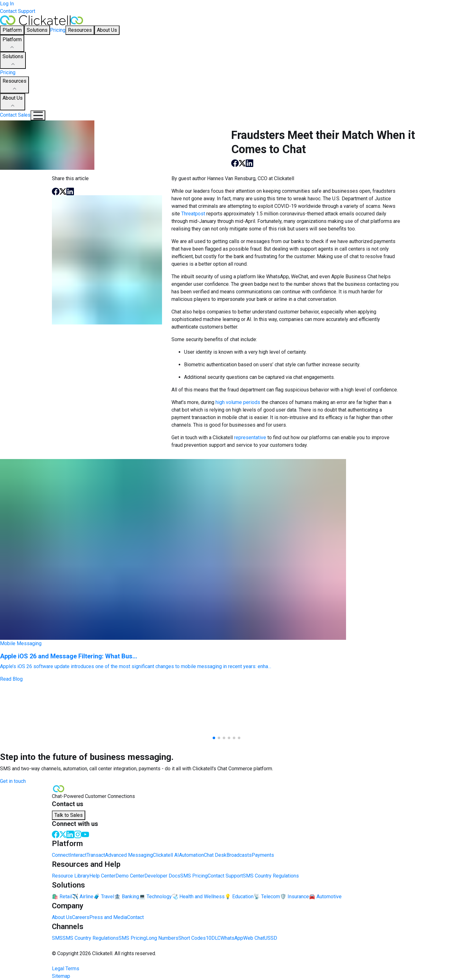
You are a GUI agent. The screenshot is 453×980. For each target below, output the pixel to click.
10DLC (213, 938)
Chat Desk (215, 855)
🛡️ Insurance (294, 897)
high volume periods (238, 402)
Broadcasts (239, 855)
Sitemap (61, 976)
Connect (61, 855)
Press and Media (108, 917)
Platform (12, 44)
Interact (78, 855)
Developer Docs (162, 876)
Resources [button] (80, 30)
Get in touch (13, 781)
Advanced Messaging (129, 855)
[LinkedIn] (70, 834)
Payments (263, 855)
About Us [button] (107, 30)
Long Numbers (162, 938)
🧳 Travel (104, 897)
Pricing (58, 30)
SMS (57, 938)
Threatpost (193, 214)
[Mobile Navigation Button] (38, 115)
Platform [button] (12, 30)
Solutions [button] (37, 30)
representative (250, 437)
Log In (7, 4)
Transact (96, 855)
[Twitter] (63, 834)
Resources (14, 85)
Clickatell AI (166, 855)
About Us (13, 102)
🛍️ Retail (62, 897)
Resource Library (71, 876)
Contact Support (18, 11)
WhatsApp (232, 938)
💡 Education (239, 897)
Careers (81, 917)
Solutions (13, 61)
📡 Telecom (267, 897)
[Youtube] (85, 834)
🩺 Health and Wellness (198, 897)
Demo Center (130, 876)
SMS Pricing (194, 876)
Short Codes (192, 938)
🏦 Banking (127, 897)
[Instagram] (78, 834)
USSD (271, 938)
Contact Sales (15, 115)
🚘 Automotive (325, 897)
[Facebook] (56, 834)
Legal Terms (66, 969)
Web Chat (254, 938)
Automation (191, 855)
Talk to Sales (69, 815)
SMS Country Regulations (271, 876)
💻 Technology (155, 897)
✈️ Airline (83, 897)
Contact (135, 917)
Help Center (102, 876)
